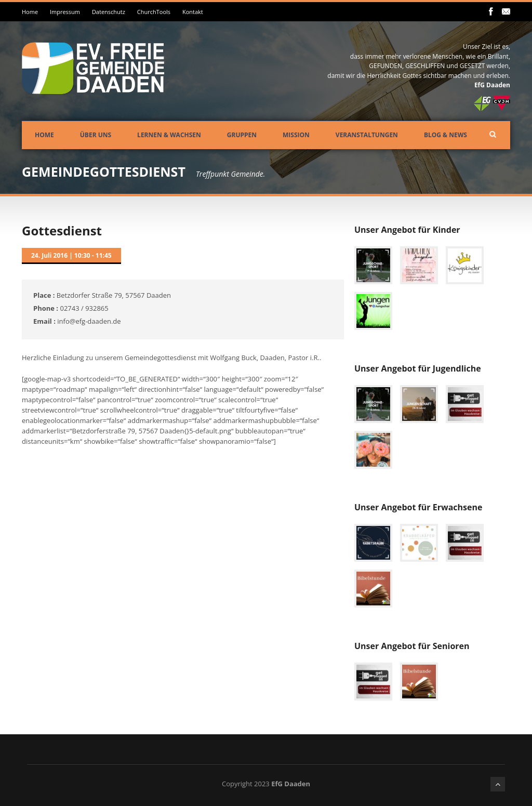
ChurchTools (154, 12)
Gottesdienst (62, 230)
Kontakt (193, 12)
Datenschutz (109, 12)
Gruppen (242, 135)
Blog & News (445, 135)
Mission (296, 135)
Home (30, 12)
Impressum (65, 12)
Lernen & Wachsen (169, 135)
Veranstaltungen (367, 135)
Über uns (96, 135)
